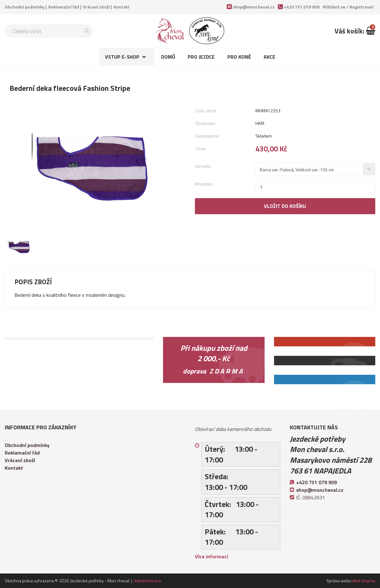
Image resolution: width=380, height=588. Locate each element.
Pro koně (239, 57)
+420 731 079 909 (302, 7)
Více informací (211, 556)
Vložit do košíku (285, 206)
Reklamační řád (64, 7)
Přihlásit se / (348, 7)
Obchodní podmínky (25, 7)
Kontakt (122, 7)
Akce (269, 57)
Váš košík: (355, 31)
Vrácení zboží (96, 7)
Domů (168, 57)
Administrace (148, 581)
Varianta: (203, 166)
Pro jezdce (201, 57)
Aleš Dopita (364, 581)
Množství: (204, 184)
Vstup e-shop (122, 57)
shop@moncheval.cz (254, 7)
